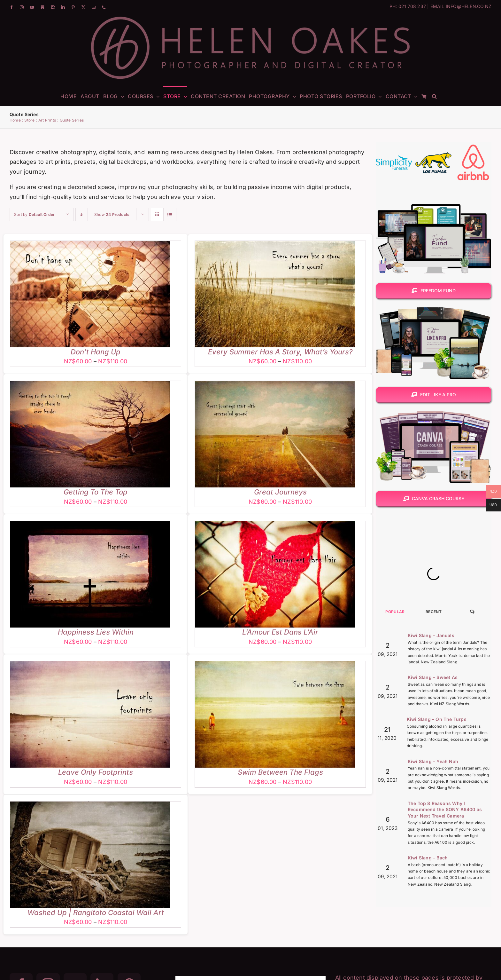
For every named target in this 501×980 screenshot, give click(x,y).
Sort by (34, 214)
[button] (435, 96)
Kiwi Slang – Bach (428, 940)
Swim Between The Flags (280, 772)
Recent (434, 694)
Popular (395, 694)
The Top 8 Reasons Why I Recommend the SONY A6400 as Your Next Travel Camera (445, 892)
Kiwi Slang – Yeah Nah (433, 844)
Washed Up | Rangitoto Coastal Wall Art (96, 913)
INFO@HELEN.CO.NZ (469, 6)
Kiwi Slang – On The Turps (437, 802)
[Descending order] (82, 214)
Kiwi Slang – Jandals (431, 718)
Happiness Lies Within (96, 632)
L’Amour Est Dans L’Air (280, 632)
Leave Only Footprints (96, 772)
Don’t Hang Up (96, 352)
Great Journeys (280, 492)
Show (112, 214)
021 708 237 (412, 6)
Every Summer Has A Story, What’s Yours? (280, 352)
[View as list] (170, 214)
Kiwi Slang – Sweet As (433, 760)
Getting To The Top (96, 492)
